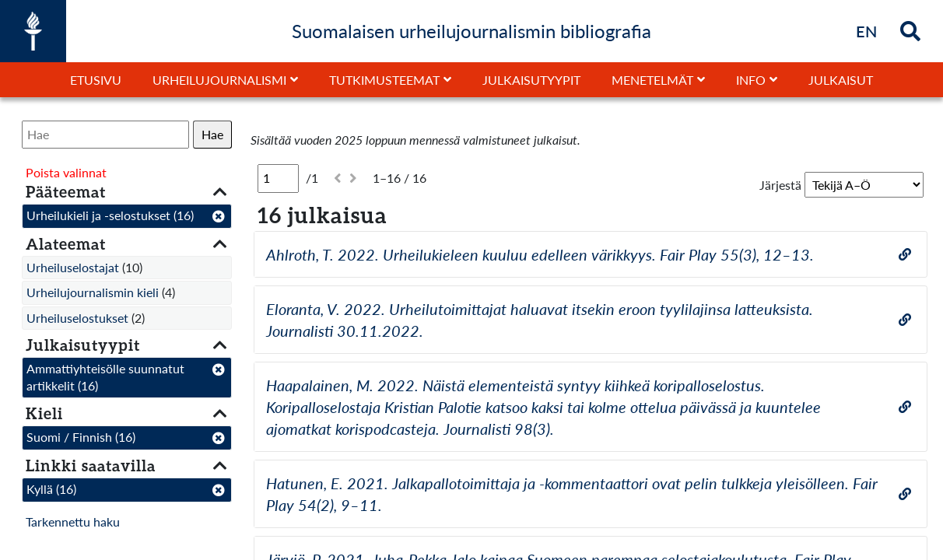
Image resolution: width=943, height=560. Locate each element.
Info (751, 80)
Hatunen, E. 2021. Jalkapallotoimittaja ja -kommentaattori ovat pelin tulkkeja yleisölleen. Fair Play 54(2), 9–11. (572, 494)
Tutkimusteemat (384, 80)
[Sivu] (278, 178)
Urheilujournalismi (219, 80)
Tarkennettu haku (73, 521)
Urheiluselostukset (77, 318)
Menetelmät (652, 80)
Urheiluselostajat (73, 267)
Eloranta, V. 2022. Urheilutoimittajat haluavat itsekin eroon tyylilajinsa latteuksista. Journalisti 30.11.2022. (540, 320)
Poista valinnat (66, 172)
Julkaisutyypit (531, 80)
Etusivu (96, 80)
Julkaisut (841, 80)
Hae (212, 134)
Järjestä (780, 185)
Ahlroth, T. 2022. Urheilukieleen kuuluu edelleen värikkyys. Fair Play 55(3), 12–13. (540, 254)
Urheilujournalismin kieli (93, 292)
